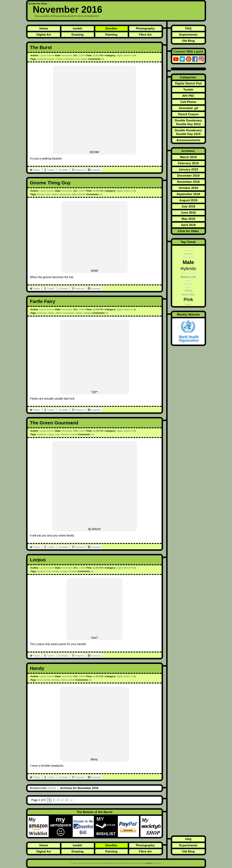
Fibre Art (145, 35)
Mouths (65, 434)
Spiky (83, 59)
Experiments (188, 35)
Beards (41, 194)
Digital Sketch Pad (126, 55)
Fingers (188, 287)
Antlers (188, 281)
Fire (77, 59)
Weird (81, 194)
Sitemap (124, 863)
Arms (40, 680)
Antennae (42, 313)
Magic (51, 313)
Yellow (188, 291)
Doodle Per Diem (38, 4)
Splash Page (108, 863)
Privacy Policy (97, 863)
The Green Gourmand (54, 423)
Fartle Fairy (43, 301)
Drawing (77, 35)
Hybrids (188, 269)
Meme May (188, 295)
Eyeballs (42, 434)
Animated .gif (188, 108)
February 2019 (188, 163)
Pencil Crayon (188, 114)
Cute (49, 571)
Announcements (188, 140)
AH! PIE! (188, 96)
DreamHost (157, 863)
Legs (57, 434)
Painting (111, 35)
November (67, 55)
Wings (87, 313)
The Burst (41, 47)
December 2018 (188, 176)
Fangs (50, 434)
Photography (145, 28)
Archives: (188, 151)
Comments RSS (138, 863)
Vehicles (188, 254)
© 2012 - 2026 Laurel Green (81, 863)
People (72, 571)
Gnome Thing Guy (50, 183)
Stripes (79, 313)
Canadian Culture (188, 247)
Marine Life (188, 277)
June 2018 (188, 213)
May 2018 (188, 219)
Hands (47, 680)
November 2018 (188, 182)
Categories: (188, 77)
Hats (48, 194)
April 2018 (188, 225)
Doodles (111, 28)
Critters (60, 59)
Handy (37, 668)
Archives (117, 863)
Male (188, 262)
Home (44, 28)
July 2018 (188, 206)
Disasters (69, 59)
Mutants (56, 680)
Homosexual (188, 257)
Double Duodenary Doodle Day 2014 (188, 122)
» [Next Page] (71, 800)
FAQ (188, 28)
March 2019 (188, 157)
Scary (73, 434)
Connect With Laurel (188, 51)
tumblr (78, 28)
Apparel (41, 571)
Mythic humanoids (61, 194)
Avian (188, 304)
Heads (56, 571)
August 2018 (188, 200)
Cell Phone (188, 102)
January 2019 (188, 169)
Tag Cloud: (188, 242)
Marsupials (188, 284)
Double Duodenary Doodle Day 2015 (188, 132)
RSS (130, 863)
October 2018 (188, 188)
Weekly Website (188, 314)
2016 (81, 55)
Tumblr (188, 90)
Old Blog (188, 41)
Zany (71, 680)
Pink (188, 299)
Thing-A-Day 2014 (188, 273)
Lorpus (38, 560)
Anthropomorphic (46, 59)
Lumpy (64, 571)
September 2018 (188, 194)
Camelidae (188, 250)
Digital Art (44, 35)
